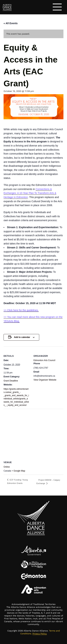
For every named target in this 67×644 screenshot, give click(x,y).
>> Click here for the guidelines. (21, 310)
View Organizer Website (45, 380)
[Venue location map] (33, 435)
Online (7, 467)
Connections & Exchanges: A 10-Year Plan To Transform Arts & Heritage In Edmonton (30, 193)
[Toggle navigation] (57, 8)
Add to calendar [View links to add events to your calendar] (22, 337)
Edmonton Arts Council (44, 360)
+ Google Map (18, 471)
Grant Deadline (11, 381)
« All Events (11, 23)
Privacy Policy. (40, 634)
